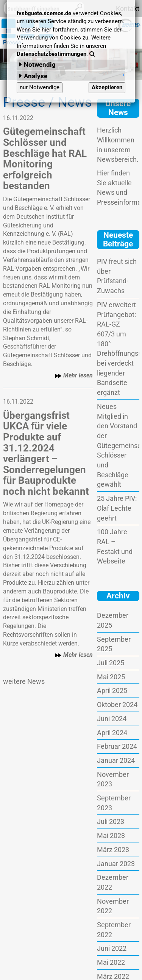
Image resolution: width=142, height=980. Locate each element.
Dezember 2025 (113, 620)
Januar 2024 (116, 760)
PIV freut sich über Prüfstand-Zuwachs (117, 276)
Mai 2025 (111, 677)
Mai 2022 (111, 962)
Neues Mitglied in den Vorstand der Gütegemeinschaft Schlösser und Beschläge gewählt (118, 446)
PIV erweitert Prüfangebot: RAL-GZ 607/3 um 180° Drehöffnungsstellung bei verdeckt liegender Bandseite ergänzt (118, 349)
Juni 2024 (112, 719)
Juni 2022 (112, 948)
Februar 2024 (117, 746)
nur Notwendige (40, 87)
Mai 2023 (111, 836)
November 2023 (113, 779)
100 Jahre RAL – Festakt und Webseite (115, 546)
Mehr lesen (74, 376)
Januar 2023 (116, 864)
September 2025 (114, 644)
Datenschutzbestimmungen (51, 54)
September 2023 (114, 803)
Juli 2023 (111, 821)
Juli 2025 (111, 663)
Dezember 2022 (113, 882)
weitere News (24, 681)
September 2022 (114, 930)
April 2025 (112, 690)
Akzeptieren (107, 87)
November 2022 (113, 906)
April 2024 (112, 733)
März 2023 (113, 850)
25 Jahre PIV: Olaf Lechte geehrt (117, 508)
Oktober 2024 (117, 705)
